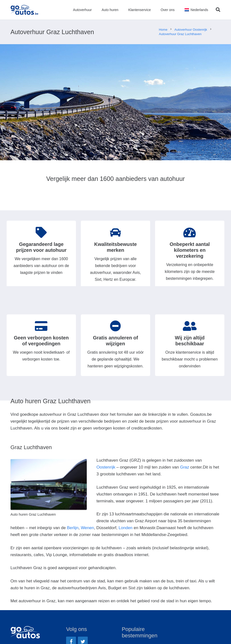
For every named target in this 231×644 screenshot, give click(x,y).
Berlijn (73, 528)
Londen (126, 528)
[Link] (25, 10)
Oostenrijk (106, 467)
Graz (185, 467)
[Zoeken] (218, 10)
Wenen (87, 528)
